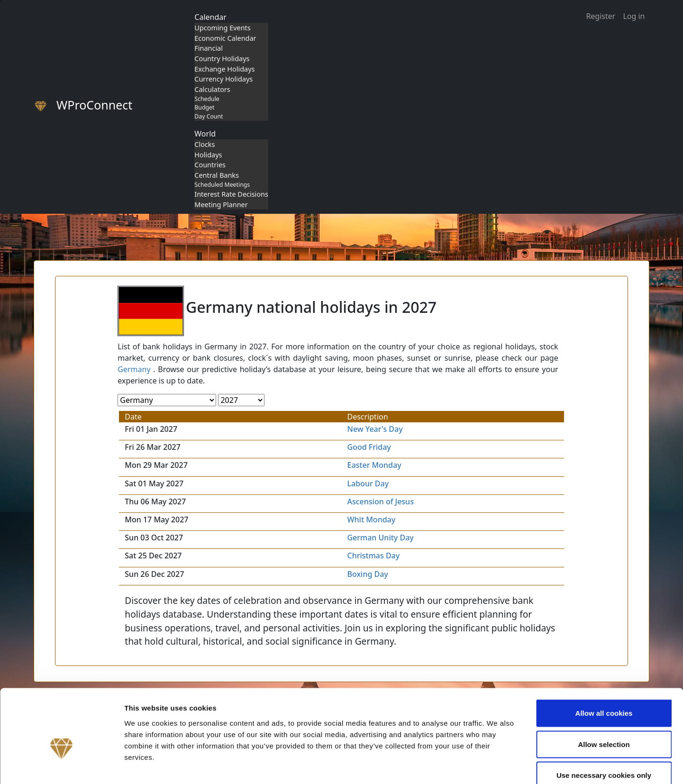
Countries (210, 165)
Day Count (209, 116)
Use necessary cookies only (604, 722)
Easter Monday (374, 465)
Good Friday (369, 447)
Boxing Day (367, 574)
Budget (204, 107)
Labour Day (368, 483)
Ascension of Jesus (380, 501)
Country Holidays (222, 59)
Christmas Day (373, 556)
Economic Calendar (225, 38)
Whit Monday (371, 520)
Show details (497, 765)
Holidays (208, 155)
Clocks (205, 144)
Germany (134, 369)
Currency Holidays (223, 79)
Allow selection (604, 691)
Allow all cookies (604, 660)
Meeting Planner (221, 205)
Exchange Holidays (224, 69)
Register (601, 16)
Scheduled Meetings (222, 185)
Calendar (210, 17)
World (205, 134)
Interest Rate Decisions (231, 194)
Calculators (212, 89)
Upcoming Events (222, 28)
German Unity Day (380, 538)
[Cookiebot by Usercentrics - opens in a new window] (61, 766)
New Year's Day (375, 429)
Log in (634, 16)
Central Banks (217, 175)
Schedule (207, 99)
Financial (209, 48)
